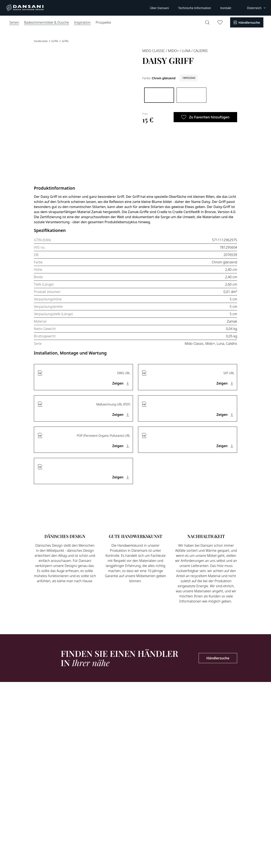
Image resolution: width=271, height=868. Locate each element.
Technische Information (195, 8)
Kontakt (226, 8)
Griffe (55, 41)
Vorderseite (41, 41)
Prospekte (103, 22)
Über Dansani (159, 8)
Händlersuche (218, 658)
